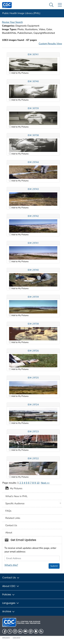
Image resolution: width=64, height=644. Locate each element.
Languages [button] (11, 603)
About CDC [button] (11, 586)
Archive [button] (9, 611)
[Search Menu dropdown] (51, 5)
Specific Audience (15, 503)
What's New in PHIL (16, 496)
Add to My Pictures (20, 73)
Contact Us (11, 525)
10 (38, 483)
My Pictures (14, 489)
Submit (54, 566)
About (9, 533)
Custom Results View (50, 44)
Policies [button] (9, 594)
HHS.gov (6, 638)
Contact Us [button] (11, 578)
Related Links (13, 518)
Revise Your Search (12, 22)
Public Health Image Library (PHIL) (21, 13)
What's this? (11, 565)
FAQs (8, 511)
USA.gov (16, 638)
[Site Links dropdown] (60, 5)
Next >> (45, 483)
